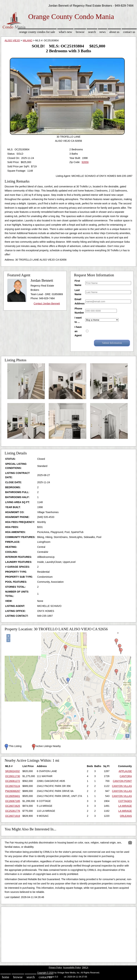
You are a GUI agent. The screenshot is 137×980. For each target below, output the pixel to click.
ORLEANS (126, 816)
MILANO (28, 40)
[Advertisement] (68, 934)
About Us (114, 32)
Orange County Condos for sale (37, 32)
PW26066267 (13, 791)
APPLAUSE (125, 771)
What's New (65, 32)
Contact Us (129, 32)
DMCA (85, 967)
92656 (85, 162)
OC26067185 (13, 801)
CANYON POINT (122, 781)
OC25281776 (13, 811)
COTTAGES (125, 801)
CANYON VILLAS (122, 786)
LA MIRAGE (125, 806)
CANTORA (126, 776)
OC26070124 (13, 786)
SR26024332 (12, 771)
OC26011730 (13, 776)
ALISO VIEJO (12, 40)
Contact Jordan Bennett (47, 304)
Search (92, 32)
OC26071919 (13, 816)
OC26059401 (13, 796)
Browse (80, 32)
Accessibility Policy (72, 967)
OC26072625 (13, 806)
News (103, 32)
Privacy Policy (55, 967)
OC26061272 (13, 781)
